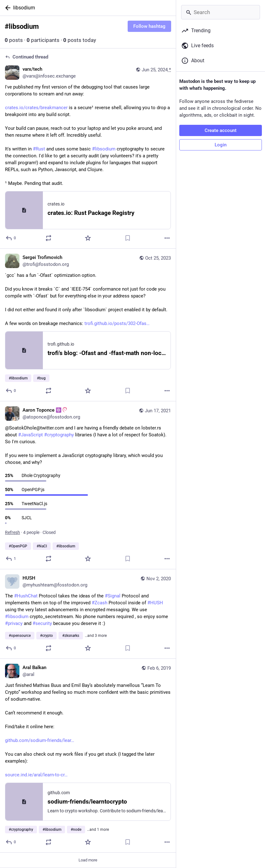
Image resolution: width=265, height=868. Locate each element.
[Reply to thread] (11, 238)
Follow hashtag (149, 26)
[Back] (7, 8)
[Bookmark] (128, 238)
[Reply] (11, 391)
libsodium (24, 8)
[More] (167, 238)
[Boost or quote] (48, 238)
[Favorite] (88, 238)
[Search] (221, 12)
